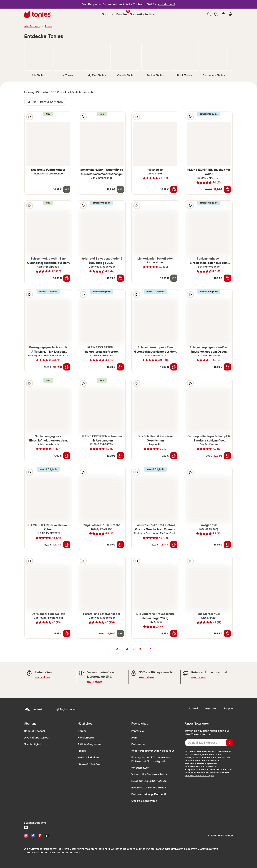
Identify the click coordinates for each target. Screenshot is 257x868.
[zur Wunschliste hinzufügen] (67, 117)
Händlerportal (86, 738)
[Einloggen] (231, 14)
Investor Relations (88, 757)
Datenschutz (139, 744)
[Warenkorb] (223, 14)
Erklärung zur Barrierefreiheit (149, 788)
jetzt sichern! (166, 4)
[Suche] (209, 14)
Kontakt (33, 709)
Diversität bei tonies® (37, 738)
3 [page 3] (127, 649)
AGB (134, 738)
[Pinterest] (40, 836)
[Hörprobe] (30, 117)
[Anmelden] (230, 743)
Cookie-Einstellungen (144, 801)
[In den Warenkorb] (174, 189)
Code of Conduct (34, 731)
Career (82, 731)
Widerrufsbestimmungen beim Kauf (153, 751)
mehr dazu (42, 677)
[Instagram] (26, 836)
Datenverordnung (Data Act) (149, 794)
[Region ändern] (67, 709)
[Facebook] (33, 836)
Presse (82, 751)
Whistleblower (140, 768)
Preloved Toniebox (89, 764)
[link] (38, 57)
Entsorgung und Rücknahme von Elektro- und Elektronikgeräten (151, 759)
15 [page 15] (140, 649)
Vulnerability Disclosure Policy (149, 774)
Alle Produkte (32, 26)
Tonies (48, 26)
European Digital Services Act (149, 781)
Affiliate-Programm (89, 744)
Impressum (138, 731)
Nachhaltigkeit (33, 744)
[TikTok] (46, 836)
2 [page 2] (117, 649)
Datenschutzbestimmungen (199, 776)
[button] (216, 14)
